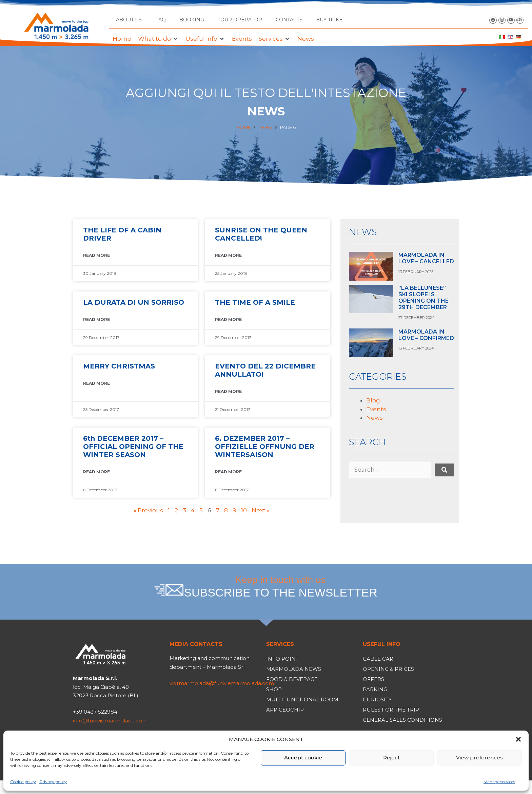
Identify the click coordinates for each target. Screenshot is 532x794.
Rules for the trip (391, 710)
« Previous (148, 510)
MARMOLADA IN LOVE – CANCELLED (426, 258)
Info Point (282, 659)
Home (243, 127)
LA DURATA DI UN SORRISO (134, 302)
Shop (274, 689)
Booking (192, 20)
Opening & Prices (388, 669)
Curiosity (377, 700)
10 (244, 510)
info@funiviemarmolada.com (110, 721)
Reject (391, 758)
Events (376, 409)
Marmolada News (294, 669)
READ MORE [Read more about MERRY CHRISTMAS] (96, 383)
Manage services (499, 782)
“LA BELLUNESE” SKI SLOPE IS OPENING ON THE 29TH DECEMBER (423, 298)
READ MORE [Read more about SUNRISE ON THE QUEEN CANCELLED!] (228, 255)
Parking (375, 689)
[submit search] (444, 470)
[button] (518, 739)
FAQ (161, 20)
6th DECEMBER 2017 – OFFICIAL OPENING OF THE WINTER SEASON (133, 447)
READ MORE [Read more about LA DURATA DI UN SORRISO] (96, 319)
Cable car (378, 659)
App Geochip (285, 710)
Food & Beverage (292, 679)
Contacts (289, 20)
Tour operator (240, 20)
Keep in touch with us (281, 587)
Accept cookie (303, 758)
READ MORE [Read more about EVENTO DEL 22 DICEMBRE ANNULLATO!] (228, 391)
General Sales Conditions (402, 720)
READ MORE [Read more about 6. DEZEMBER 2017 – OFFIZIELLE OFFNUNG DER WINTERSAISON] (228, 472)
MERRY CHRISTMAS (119, 366)
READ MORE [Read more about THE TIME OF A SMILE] (228, 319)
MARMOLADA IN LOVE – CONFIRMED (426, 335)
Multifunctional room (302, 700)
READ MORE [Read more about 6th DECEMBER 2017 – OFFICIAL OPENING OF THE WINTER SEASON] (96, 472)
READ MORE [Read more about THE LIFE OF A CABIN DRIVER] (96, 255)
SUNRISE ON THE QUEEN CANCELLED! (261, 234)
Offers (373, 679)
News (265, 127)
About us (129, 20)
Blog (373, 400)
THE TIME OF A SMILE (255, 302)
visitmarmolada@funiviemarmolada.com (222, 683)
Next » (261, 510)
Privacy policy (53, 782)
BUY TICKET (331, 20)
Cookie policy (23, 782)
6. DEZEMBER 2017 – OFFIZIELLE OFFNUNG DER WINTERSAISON (265, 447)
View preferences (479, 758)
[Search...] (390, 470)
